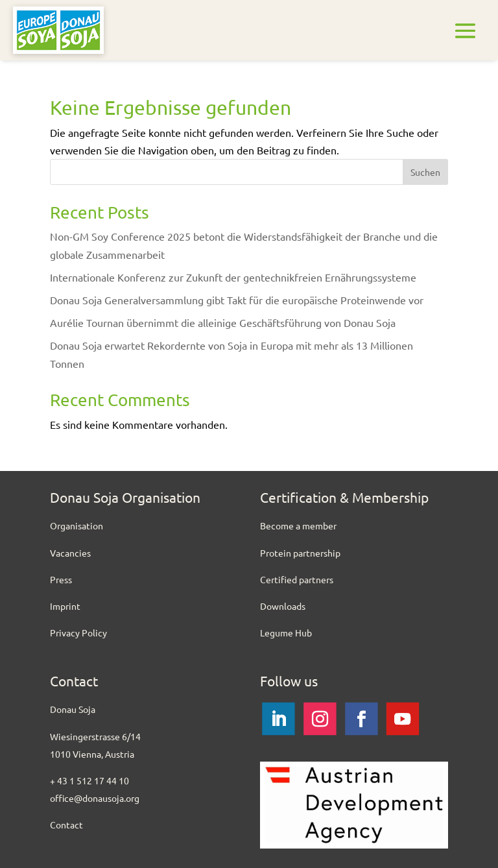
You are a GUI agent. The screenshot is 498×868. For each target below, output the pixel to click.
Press (61, 579)
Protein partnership (300, 553)
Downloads (283, 606)
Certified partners (297, 579)
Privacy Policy (78, 633)
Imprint (65, 606)
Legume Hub (286, 633)
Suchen (425, 172)
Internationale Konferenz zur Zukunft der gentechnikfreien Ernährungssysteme (233, 277)
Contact (66, 825)
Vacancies (70, 553)
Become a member (298, 525)
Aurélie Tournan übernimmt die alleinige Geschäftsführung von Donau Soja (223, 322)
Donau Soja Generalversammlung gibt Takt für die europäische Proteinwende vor (237, 300)
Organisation (77, 525)
